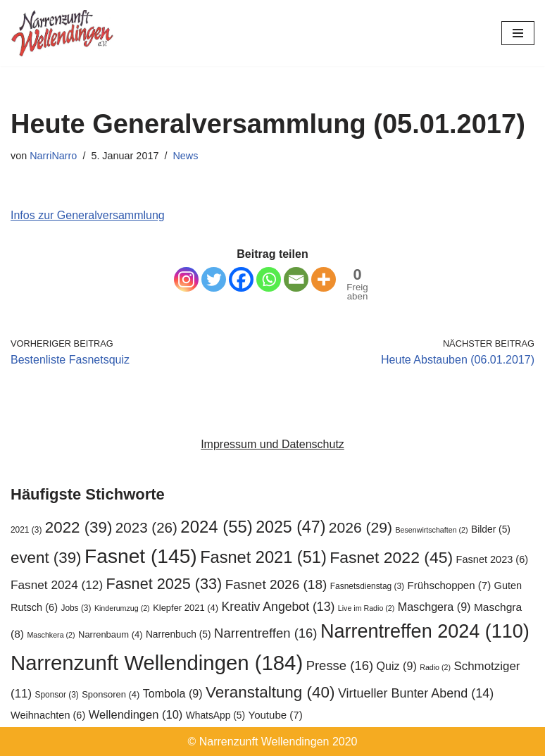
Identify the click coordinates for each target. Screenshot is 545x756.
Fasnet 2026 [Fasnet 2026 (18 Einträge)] (276, 584)
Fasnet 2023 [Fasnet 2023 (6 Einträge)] (492, 559)
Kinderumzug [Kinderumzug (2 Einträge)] (122, 608)
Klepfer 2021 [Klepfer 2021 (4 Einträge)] (186, 608)
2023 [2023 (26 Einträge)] (146, 527)
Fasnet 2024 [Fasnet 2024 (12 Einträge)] (57, 585)
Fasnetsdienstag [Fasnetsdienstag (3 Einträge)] (367, 586)
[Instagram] (186, 279)
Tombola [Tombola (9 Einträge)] (173, 693)
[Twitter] (214, 279)
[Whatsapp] (269, 279)
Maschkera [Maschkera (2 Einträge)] (51, 635)
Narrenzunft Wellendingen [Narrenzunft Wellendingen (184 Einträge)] (157, 663)
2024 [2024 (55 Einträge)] (216, 527)
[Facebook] (241, 279)
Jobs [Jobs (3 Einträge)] (76, 608)
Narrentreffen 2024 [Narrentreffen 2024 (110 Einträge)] (425, 631)
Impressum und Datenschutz (272, 444)
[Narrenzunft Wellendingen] (63, 33)
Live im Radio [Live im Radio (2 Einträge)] (367, 608)
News (185, 156)
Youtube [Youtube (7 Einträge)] (275, 715)
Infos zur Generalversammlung (88, 215)
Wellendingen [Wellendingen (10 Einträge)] (136, 714)
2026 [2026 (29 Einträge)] (361, 527)
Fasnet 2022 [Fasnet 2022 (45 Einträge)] (391, 557)
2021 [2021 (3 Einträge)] (26, 530)
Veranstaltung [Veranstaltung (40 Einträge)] (270, 692)
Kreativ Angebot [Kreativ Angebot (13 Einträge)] (278, 607)
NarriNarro (53, 156)
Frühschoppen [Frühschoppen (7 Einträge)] (449, 585)
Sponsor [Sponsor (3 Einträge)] (57, 695)
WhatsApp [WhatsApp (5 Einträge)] (215, 715)
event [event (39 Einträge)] (46, 558)
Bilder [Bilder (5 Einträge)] (491, 529)
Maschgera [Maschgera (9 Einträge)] (434, 607)
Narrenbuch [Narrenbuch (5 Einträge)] (178, 634)
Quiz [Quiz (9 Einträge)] (397, 666)
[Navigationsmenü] (518, 33)
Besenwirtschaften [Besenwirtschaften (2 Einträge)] (432, 530)
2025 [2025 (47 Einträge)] (290, 527)
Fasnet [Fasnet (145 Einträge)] (141, 556)
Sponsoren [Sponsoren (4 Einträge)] (111, 694)
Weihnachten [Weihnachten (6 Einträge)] (48, 715)
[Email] (296, 279)
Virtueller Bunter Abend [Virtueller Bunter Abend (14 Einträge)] (416, 693)
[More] (324, 279)
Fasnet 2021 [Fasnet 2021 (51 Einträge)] (263, 557)
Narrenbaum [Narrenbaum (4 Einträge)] (110, 634)
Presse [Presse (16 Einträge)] (340, 665)
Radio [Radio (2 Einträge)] (435, 667)
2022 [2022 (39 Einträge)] (79, 527)
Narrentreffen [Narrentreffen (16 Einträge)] (265, 633)
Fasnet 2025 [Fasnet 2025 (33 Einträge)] (164, 584)
